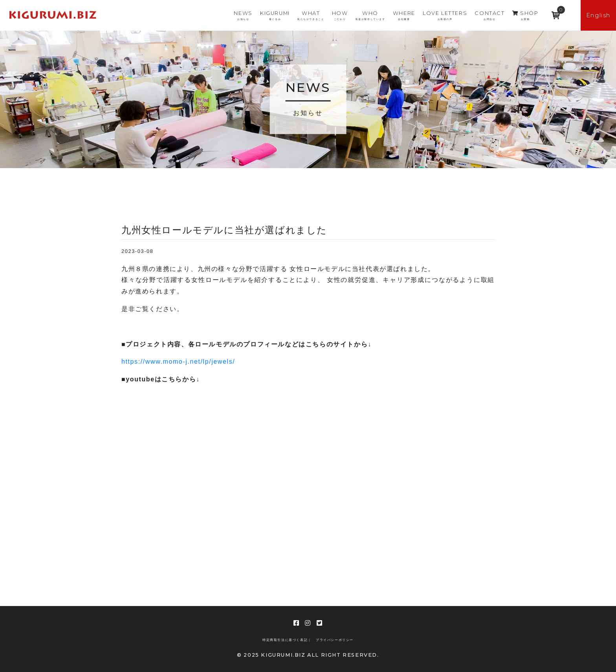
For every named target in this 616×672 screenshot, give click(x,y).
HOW (340, 16)
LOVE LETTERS (445, 16)
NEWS (243, 16)
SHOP (525, 16)
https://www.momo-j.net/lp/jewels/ (178, 362)
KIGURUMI (275, 16)
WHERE (404, 16)
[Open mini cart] (556, 13)
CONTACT (489, 16)
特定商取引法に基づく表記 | (286, 640)
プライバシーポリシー (335, 640)
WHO (370, 16)
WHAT (311, 16)
